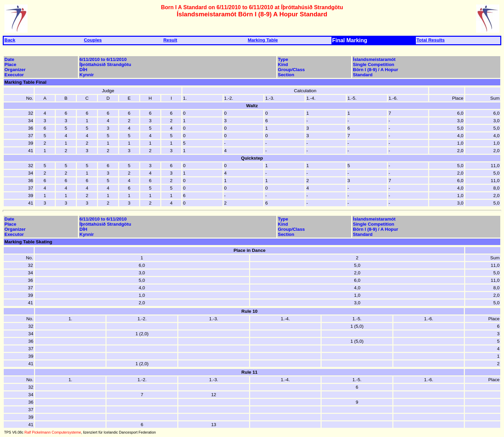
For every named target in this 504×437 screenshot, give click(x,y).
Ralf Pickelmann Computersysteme (53, 432)
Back (10, 40)
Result (170, 40)
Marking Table (263, 40)
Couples (93, 40)
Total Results (431, 40)
